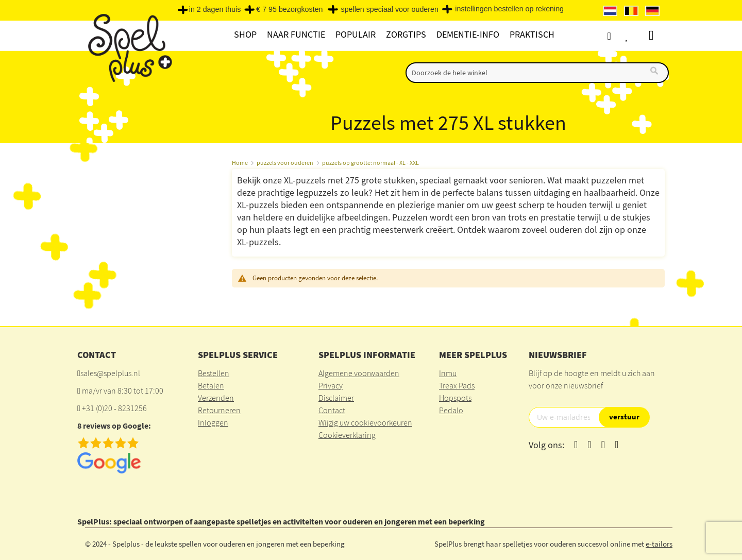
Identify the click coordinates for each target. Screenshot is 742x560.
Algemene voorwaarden (359, 373)
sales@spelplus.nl (110, 373)
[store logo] (129, 47)
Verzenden (216, 398)
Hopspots (455, 398)
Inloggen (213, 422)
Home (240, 163)
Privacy (331, 385)
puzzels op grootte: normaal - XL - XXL (370, 163)
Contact (332, 410)
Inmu (448, 373)
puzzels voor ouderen (285, 163)
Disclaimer (336, 398)
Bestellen (214, 373)
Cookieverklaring (347, 435)
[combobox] (537, 73)
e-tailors (659, 544)
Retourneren (219, 410)
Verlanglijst (637, 36)
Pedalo (451, 410)
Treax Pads (457, 385)
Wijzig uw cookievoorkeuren (365, 422)
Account (618, 36)
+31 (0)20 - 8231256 (114, 408)
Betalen (211, 385)
